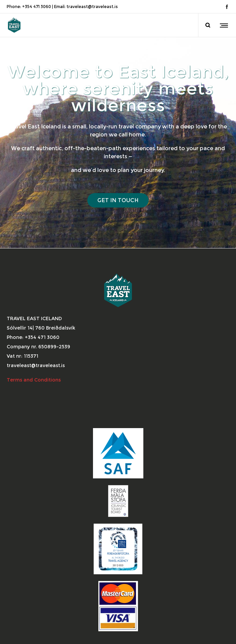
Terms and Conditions (34, 380)
